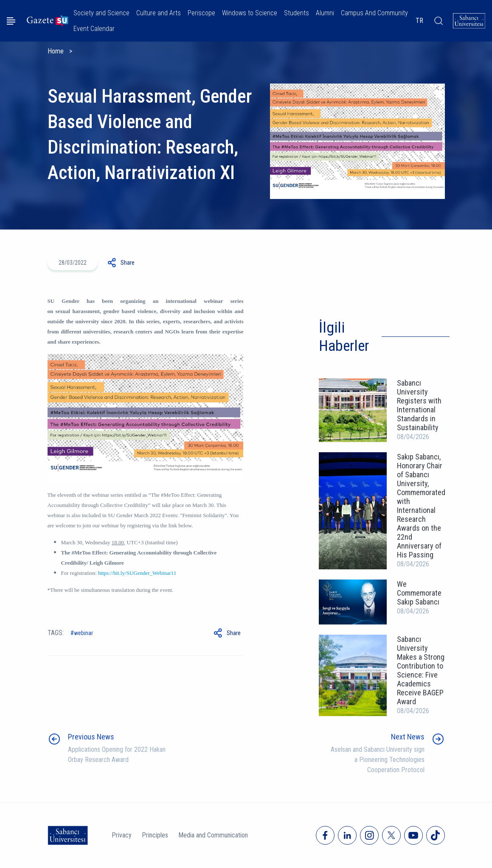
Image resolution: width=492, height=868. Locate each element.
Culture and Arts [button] (159, 13)
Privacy (122, 835)
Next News (408, 737)
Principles (155, 835)
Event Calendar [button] (94, 29)
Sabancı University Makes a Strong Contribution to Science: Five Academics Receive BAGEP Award (421, 670)
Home (56, 51)
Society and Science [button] (101, 13)
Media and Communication (213, 835)
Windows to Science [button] (250, 13)
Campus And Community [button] (374, 13)
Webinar (83, 633)
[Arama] (438, 21)
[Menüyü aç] (11, 21)
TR (419, 21)
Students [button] (297, 13)
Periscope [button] (201, 13)
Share (128, 263)
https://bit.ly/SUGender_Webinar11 (137, 573)
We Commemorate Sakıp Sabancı (419, 593)
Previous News (91, 737)
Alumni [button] (325, 13)
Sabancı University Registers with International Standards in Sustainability (419, 405)
